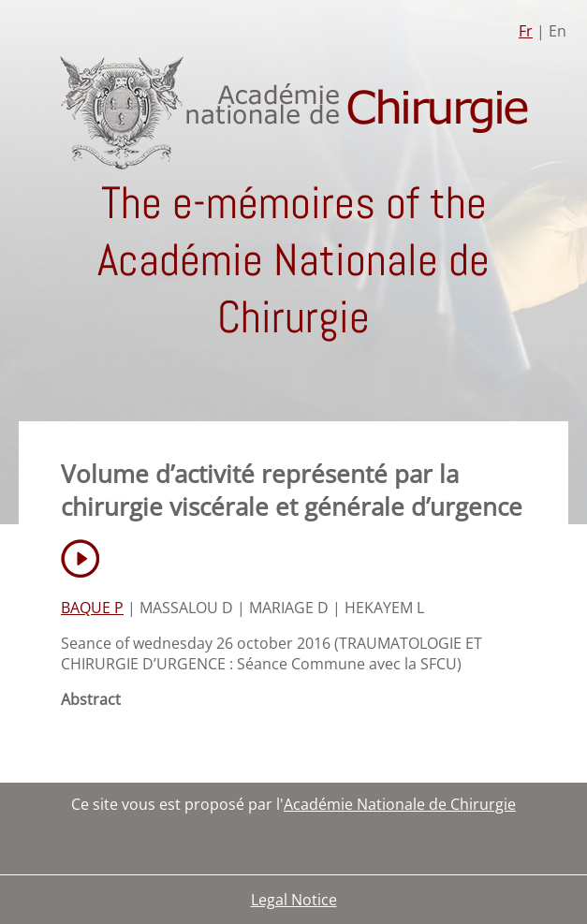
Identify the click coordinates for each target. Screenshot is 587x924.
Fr (526, 31)
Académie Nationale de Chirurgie (400, 804)
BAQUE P (92, 608)
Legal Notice (294, 900)
